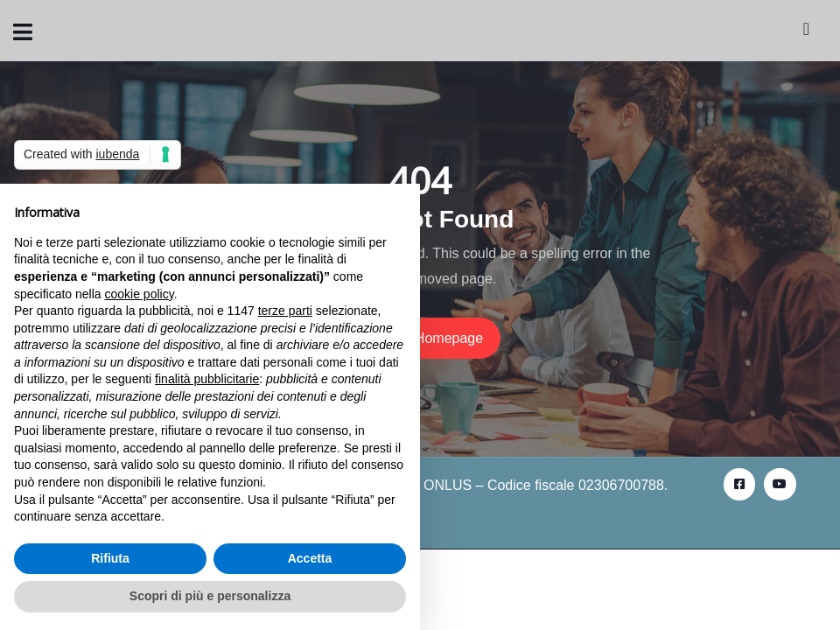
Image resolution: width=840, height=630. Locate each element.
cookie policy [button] (140, 294)
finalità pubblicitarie (207, 379)
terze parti (285, 311)
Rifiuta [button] (110, 558)
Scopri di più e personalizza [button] (210, 596)
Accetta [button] (310, 558)
